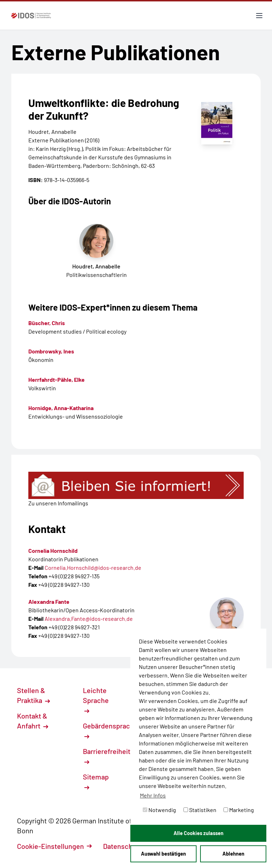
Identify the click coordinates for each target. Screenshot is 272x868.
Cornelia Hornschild (53, 551)
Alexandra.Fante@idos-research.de (89, 619)
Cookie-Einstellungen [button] (54, 846)
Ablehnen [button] (233, 854)
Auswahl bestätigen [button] (163, 854)
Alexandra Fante (49, 602)
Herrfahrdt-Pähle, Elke (56, 379)
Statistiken (200, 810)
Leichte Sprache (96, 700)
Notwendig (159, 810)
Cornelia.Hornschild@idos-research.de (93, 568)
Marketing (239, 810)
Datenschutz (126, 846)
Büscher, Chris (47, 323)
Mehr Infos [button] (153, 795)
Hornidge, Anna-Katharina (61, 408)
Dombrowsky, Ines (51, 351)
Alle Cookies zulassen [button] (199, 833)
